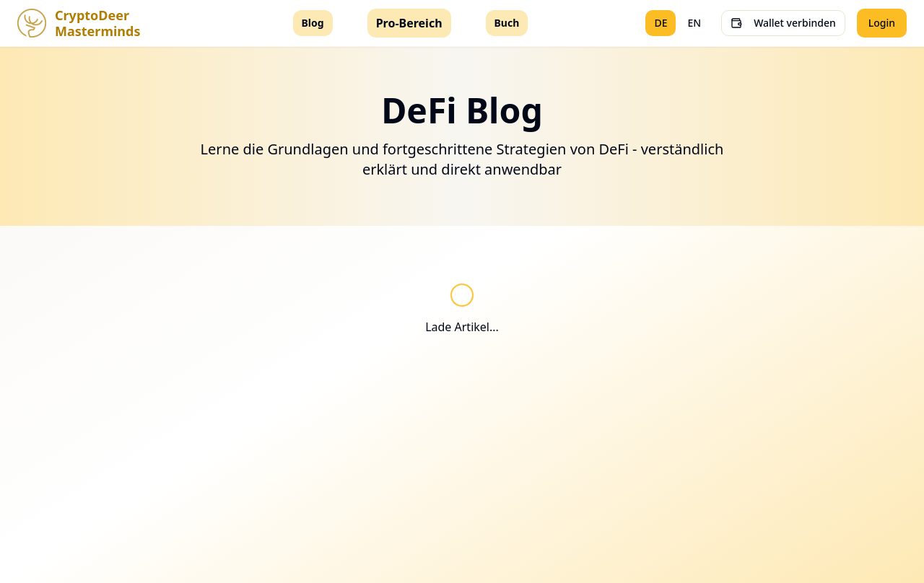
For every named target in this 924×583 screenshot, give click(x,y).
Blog (313, 23)
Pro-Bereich (409, 23)
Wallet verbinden (783, 23)
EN (694, 23)
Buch (507, 23)
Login (882, 23)
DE (661, 23)
